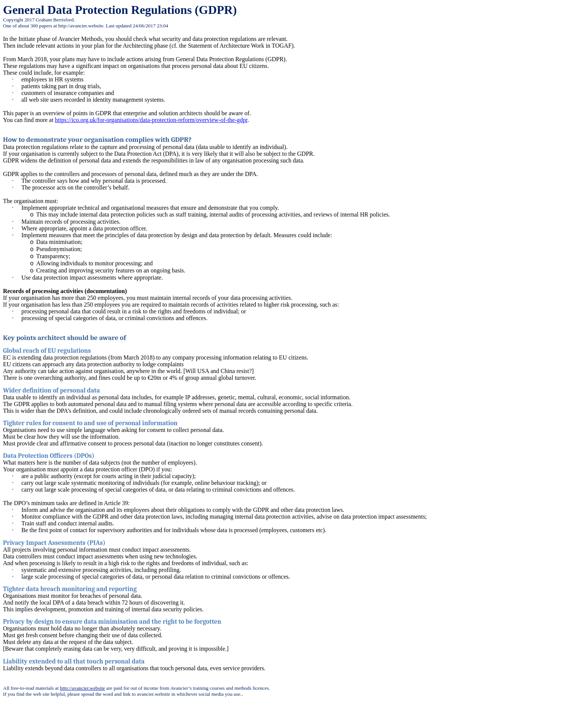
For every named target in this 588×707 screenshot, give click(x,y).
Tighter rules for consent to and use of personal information (90, 423)
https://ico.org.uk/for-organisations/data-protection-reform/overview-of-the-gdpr (151, 120)
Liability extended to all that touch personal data (74, 661)
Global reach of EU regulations (47, 350)
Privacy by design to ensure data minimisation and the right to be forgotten (112, 621)
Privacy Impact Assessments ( (46, 543)
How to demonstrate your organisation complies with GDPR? (97, 140)
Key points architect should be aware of (64, 338)
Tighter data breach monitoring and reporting (70, 589)
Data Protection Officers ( (40, 456)
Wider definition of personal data (51, 390)
